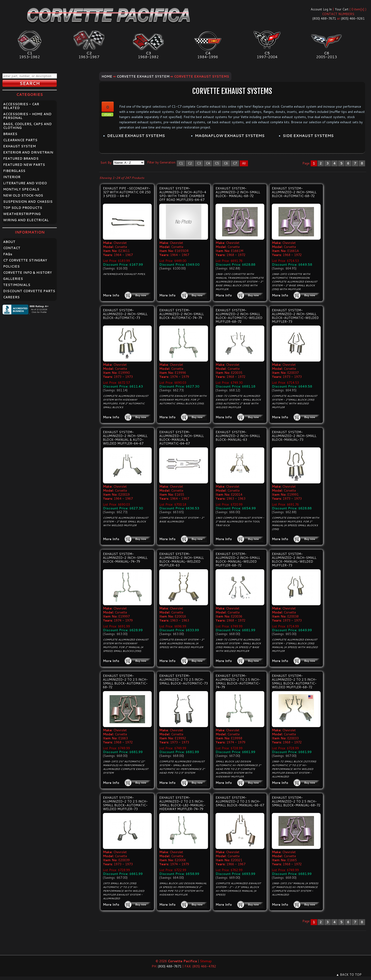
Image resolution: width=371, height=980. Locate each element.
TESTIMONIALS (17, 285)
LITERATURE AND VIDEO (25, 183)
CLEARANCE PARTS (20, 140)
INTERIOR (12, 177)
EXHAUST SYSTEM (19, 146)
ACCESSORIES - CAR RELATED (21, 106)
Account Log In (321, 9)
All (244, 163)
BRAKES (10, 134)
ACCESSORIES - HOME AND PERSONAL (27, 116)
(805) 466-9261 (353, 18)
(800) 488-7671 (324, 18)
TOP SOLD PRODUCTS (23, 208)
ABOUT (9, 242)
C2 (190, 163)
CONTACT (12, 248)
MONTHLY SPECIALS (21, 189)
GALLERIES (13, 279)
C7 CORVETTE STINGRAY (25, 260)
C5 (217, 163)
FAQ (8, 254)
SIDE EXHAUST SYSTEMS (308, 136)
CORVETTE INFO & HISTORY (27, 273)
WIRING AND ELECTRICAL (26, 220)
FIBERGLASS (14, 171)
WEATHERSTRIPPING (22, 214)
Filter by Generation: (162, 162)
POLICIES (11, 266)
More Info (111, 295)
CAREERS (11, 297)
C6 (226, 163)
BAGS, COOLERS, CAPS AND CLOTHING (27, 126)
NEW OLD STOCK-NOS (23, 195)
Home (107, 76)
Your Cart (342, 9)
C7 (235, 163)
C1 (181, 163)
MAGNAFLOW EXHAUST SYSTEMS (230, 136)
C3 (199, 163)
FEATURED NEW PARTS (24, 165)
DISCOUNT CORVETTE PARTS (29, 291)
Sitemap (206, 961)
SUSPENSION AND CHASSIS (28, 202)
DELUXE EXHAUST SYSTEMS (136, 136)
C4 (208, 163)
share (108, 115)
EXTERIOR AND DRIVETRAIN (28, 152)
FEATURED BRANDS (21, 159)
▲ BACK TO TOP (349, 975)
